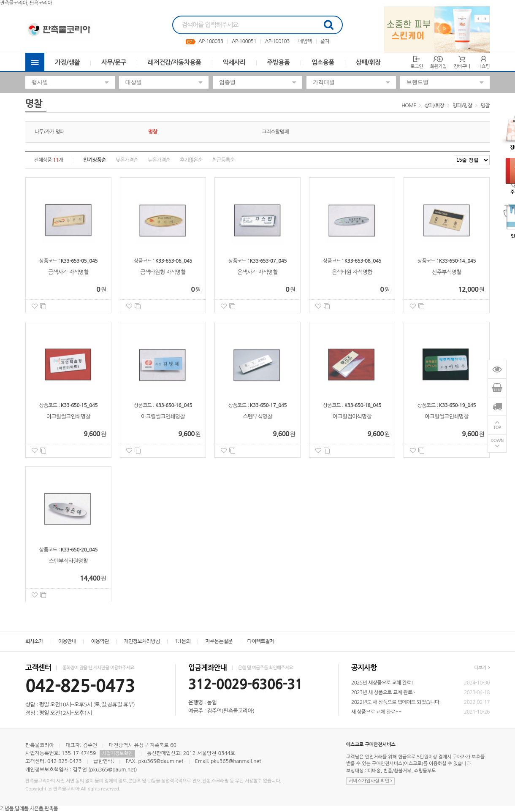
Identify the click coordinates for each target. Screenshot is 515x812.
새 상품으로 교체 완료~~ (376, 712)
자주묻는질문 (219, 641)
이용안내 (67, 641)
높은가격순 (159, 160)
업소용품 (323, 62)
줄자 (325, 41)
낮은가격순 (127, 160)
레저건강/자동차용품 (175, 62)
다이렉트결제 (261, 641)
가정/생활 (67, 62)
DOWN (497, 441)
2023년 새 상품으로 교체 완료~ (383, 693)
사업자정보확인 (117, 754)
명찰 (485, 106)
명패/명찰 (462, 106)
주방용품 (279, 62)
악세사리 (234, 62)
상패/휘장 (368, 62)
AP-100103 (277, 41)
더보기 (482, 668)
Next (486, 19)
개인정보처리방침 (142, 641)
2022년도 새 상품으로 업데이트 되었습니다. (396, 702)
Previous (478, 19)
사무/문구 (114, 62)
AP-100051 (244, 41)
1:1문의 (183, 641)
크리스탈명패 (275, 132)
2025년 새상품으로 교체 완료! (382, 683)
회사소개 (34, 641)
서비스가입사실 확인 (370, 781)
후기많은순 (191, 160)
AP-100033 (211, 41)
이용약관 (100, 641)
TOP (497, 428)
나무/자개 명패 (50, 132)
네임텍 (305, 41)
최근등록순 (223, 160)
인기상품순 (95, 160)
